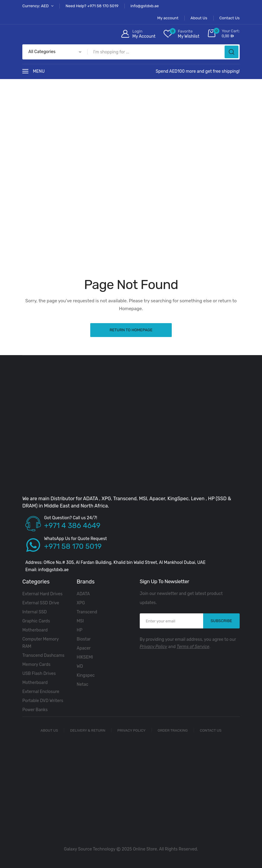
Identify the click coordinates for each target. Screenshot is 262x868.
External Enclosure (41, 692)
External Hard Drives (42, 594)
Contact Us (211, 730)
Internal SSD (35, 612)
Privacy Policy (153, 647)
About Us (49, 730)
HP (80, 630)
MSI (80, 621)
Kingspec (86, 675)
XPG (81, 603)
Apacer (84, 648)
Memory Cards (36, 665)
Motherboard (35, 630)
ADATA (83, 594)
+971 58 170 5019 (73, 546)
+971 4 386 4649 (72, 526)
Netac (82, 684)
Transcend (87, 612)
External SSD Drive (41, 603)
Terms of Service (193, 647)
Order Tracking (173, 730)
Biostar (84, 639)
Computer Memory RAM (40, 643)
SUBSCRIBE (221, 621)
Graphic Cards (36, 621)
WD (80, 666)
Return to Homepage (131, 330)
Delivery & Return (88, 730)
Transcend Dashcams (43, 655)
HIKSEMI (85, 657)
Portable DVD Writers (43, 701)
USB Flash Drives (39, 674)
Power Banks (35, 710)
